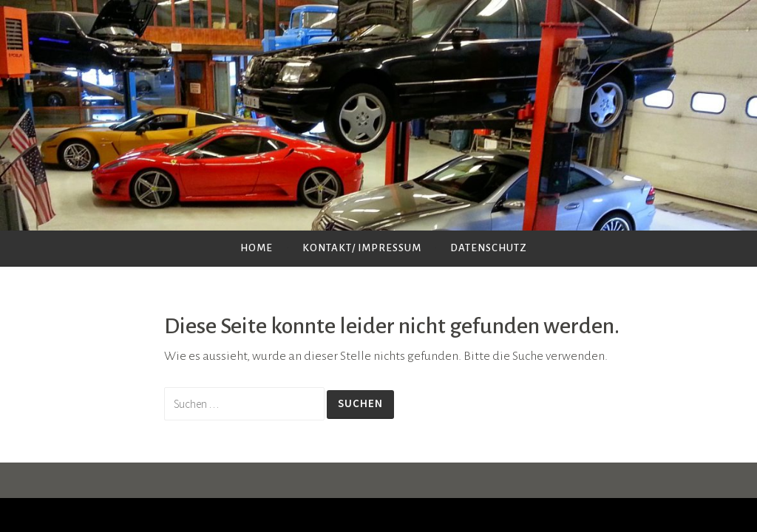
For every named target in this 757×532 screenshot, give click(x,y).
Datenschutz (489, 248)
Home (257, 248)
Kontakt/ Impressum (362, 248)
